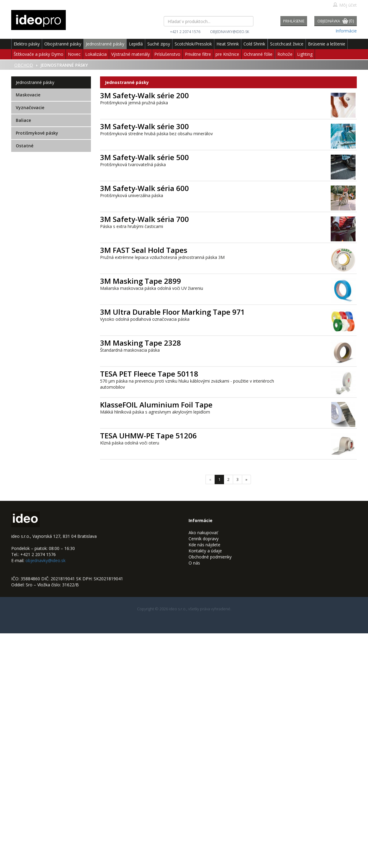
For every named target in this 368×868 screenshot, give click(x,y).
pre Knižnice (227, 54)
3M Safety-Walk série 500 (144, 157)
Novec (74, 54)
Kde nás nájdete (204, 545)
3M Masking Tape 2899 (141, 281)
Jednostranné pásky (105, 44)
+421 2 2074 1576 (185, 32)
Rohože (285, 54)
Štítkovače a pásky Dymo (38, 54)
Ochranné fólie (258, 54)
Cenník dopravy (204, 539)
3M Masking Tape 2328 (141, 343)
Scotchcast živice (287, 44)
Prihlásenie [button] (294, 21)
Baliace (23, 120)
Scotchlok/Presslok (193, 44)
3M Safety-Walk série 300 (144, 126)
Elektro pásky (27, 44)
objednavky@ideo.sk (230, 32)
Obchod (24, 65)
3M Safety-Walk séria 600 (144, 188)
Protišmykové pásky (37, 133)
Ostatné (25, 146)
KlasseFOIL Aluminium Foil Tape (156, 405)
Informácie (346, 31)
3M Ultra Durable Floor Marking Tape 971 (172, 312)
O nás (194, 563)
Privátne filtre (198, 54)
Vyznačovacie (30, 107)
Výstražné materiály (130, 54)
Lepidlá (136, 44)
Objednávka (336, 21)
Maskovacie (28, 95)
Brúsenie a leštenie (327, 44)
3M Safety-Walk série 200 (144, 95)
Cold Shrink (254, 44)
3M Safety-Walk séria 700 (144, 219)
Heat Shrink (228, 44)
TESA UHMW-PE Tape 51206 (148, 436)
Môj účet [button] (345, 5)
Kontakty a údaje (205, 551)
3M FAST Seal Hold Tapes (144, 250)
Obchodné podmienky (210, 557)
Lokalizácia (96, 54)
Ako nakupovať (203, 533)
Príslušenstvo (167, 54)
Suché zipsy (159, 44)
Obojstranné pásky (63, 44)
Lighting (305, 54)
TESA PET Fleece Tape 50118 (149, 374)
